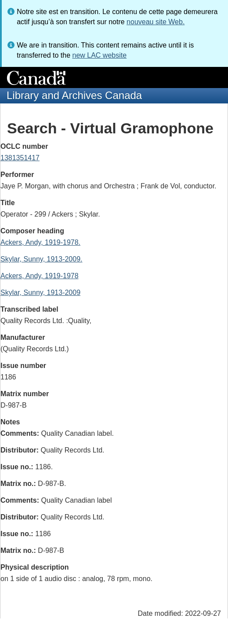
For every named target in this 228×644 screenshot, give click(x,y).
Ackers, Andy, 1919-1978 (40, 276)
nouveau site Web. (156, 22)
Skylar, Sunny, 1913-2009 (40, 293)
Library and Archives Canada (74, 95)
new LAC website (99, 55)
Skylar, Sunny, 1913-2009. (42, 259)
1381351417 (20, 158)
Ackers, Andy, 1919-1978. (40, 242)
